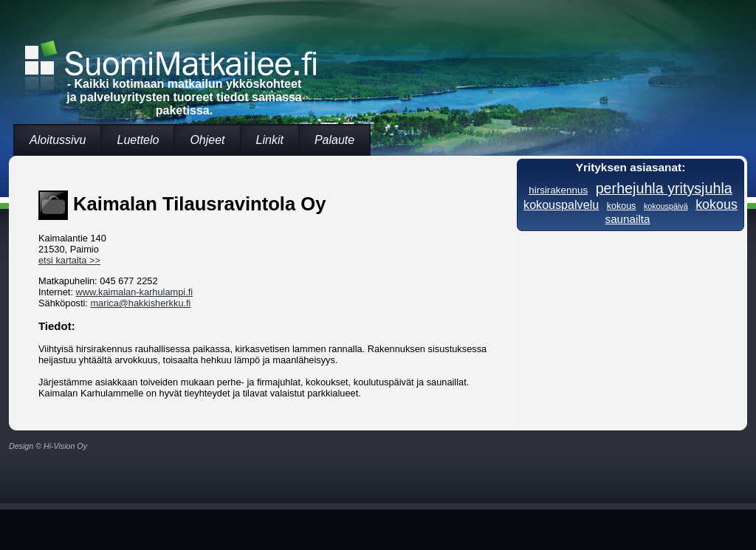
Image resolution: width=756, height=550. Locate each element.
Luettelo (138, 140)
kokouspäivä (666, 206)
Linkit (270, 140)
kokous (622, 206)
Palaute (334, 140)
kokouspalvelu (561, 204)
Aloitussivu (58, 140)
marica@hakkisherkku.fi (140, 303)
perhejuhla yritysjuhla (664, 188)
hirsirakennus (558, 190)
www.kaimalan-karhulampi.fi (135, 292)
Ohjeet (207, 140)
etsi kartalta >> (69, 260)
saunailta (628, 219)
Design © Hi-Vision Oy (48, 446)
